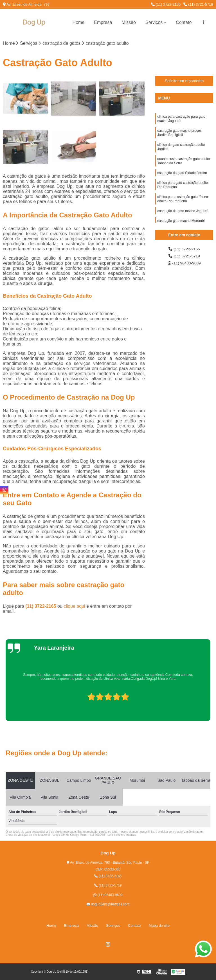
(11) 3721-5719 (198, 4)
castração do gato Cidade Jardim (182, 181)
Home (79, 22)
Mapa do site (159, 926)
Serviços (154, 22)
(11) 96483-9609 (184, 266)
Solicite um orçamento (184, 82)
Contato (184, 22)
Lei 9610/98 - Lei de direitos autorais (113, 836)
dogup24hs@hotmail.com (108, 905)
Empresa (103, 22)
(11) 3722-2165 (166, 4)
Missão (129, 22)
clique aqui (74, 607)
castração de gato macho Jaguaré (183, 223)
